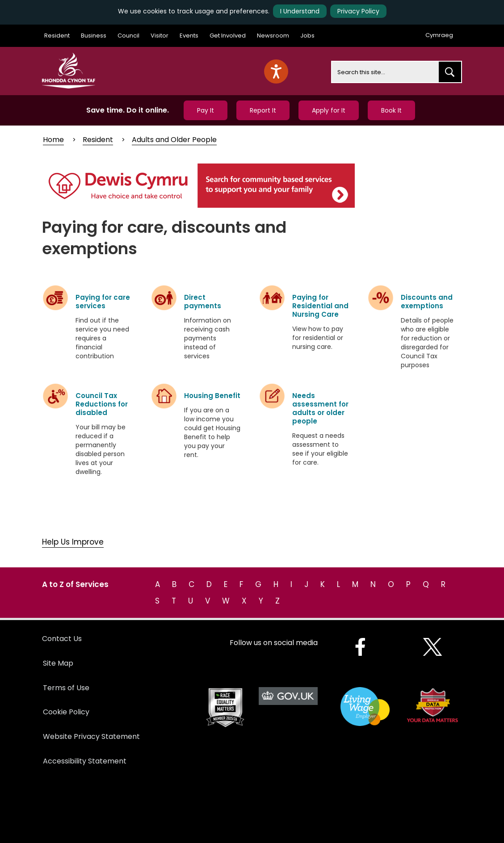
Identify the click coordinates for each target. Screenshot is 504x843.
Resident (57, 36)
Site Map (58, 663)
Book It (391, 110)
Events (189, 36)
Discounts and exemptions (427, 302)
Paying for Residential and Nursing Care (320, 306)
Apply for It (329, 110)
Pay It (206, 110)
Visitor (160, 36)
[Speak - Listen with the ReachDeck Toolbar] (276, 71)
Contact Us (62, 639)
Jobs (307, 36)
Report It (263, 110)
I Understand (300, 11)
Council (128, 36)
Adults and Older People (174, 140)
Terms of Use (66, 688)
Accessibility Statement (85, 761)
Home (53, 140)
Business (94, 36)
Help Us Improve (73, 542)
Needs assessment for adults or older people (320, 408)
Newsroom (273, 36)
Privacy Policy (358, 11)
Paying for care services (103, 302)
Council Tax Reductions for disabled (102, 404)
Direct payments (203, 302)
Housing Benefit (212, 396)
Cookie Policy (66, 712)
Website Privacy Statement (91, 736)
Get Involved (228, 36)
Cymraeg (439, 35)
